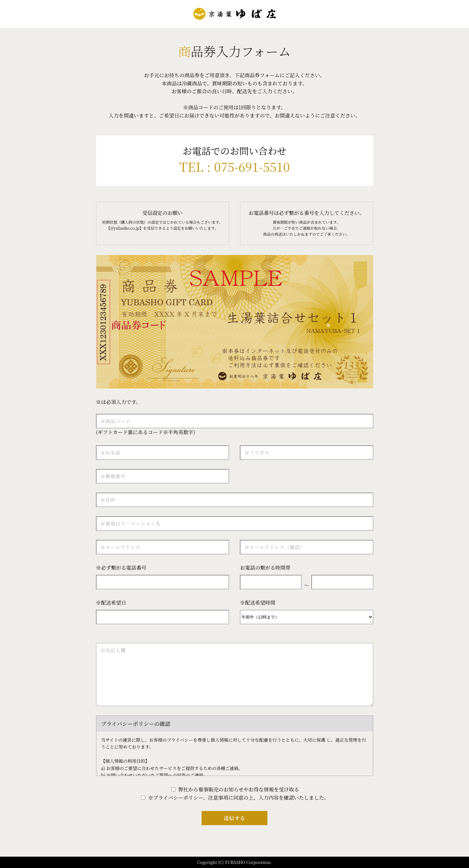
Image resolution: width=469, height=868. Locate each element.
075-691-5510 (252, 166)
